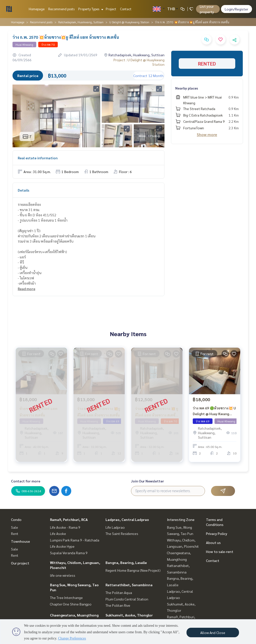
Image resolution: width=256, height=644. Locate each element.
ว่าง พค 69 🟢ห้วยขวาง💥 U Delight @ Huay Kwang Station (214, 413)
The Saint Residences (122, 533)
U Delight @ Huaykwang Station (129, 22)
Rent (15, 533)
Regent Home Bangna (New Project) (133, 570)
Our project (20, 563)
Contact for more (26, 481)
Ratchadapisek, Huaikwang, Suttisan (81, 22)
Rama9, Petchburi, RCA (69, 519)
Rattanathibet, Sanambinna (129, 585)
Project (111, 9)
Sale (14, 527)
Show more (207, 134)
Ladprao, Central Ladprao (127, 519)
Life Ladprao (115, 527)
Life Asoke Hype (62, 546)
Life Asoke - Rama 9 (65, 527)
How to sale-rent (220, 551)
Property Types (90, 9)
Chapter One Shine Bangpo (71, 604)
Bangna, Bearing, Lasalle (126, 562)
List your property (207, 9)
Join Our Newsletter (147, 481)
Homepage (37, 9)
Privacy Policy (217, 533)
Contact (126, 9)
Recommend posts (61, 9)
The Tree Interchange (66, 597)
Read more (26, 289)
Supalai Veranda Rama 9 (69, 553)
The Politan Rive (118, 605)
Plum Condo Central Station (127, 599)
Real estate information (38, 158)
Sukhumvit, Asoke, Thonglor (129, 615)
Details (23, 190)
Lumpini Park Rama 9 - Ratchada (75, 540)
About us (213, 542)
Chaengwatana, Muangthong (74, 615)
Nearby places (187, 88)
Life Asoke (58, 533)
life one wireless (63, 575)
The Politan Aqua (119, 592)
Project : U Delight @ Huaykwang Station (139, 62)
